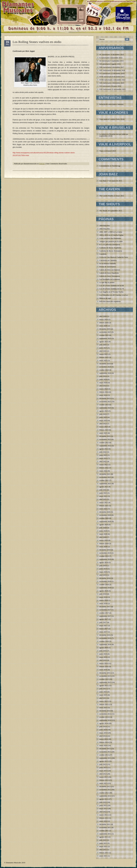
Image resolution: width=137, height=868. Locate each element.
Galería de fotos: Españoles (109, 273)
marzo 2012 (104, 815)
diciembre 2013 (105, 749)
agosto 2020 (104, 525)
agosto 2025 (104, 342)
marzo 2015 (104, 701)
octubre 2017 (104, 613)
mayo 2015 (103, 695)
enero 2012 (103, 821)
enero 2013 (103, 783)
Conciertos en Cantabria (108, 260)
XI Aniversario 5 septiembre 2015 (111, 61)
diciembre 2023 (105, 398)
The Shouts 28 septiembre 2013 (111, 211)
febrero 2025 (104, 357)
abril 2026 (103, 316)
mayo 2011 (103, 846)
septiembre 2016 (105, 644)
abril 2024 (103, 386)
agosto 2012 (104, 799)
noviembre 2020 (105, 515)
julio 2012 (103, 802)
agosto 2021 (104, 487)
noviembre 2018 (105, 581)
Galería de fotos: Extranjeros (110, 276)
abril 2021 (103, 499)
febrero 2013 (104, 780)
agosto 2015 (104, 685)
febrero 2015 (104, 704)
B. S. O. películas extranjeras (110, 245)
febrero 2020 (104, 543)
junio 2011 (103, 843)
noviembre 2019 (105, 553)
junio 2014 (103, 730)
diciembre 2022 (105, 436)
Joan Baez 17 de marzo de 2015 (111, 181)
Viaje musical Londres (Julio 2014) (112, 119)
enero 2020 (103, 547)
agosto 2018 (104, 591)
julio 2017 (103, 622)
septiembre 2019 (105, 559)
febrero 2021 (104, 506)
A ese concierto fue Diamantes (110, 238)
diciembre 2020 (105, 512)
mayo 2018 (103, 597)
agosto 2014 (104, 723)
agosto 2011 (104, 837)
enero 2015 (103, 708)
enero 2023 (103, 433)
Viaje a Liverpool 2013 (108, 151)
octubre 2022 (104, 443)
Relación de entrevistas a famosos (111, 104)
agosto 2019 (104, 562)
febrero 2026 (104, 323)
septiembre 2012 (105, 796)
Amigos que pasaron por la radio (111, 241)
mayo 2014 (103, 733)
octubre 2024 (104, 370)
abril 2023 (103, 424)
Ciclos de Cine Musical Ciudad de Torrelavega (116, 257)
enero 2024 (103, 395)
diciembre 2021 (105, 474)
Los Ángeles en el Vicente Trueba (111, 292)
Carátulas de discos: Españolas (110, 248)
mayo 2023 (103, 420)
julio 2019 (103, 566)
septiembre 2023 (105, 408)
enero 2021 (103, 509)
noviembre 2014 (105, 714)
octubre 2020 (104, 518)
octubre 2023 (104, 405)
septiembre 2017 (105, 616)
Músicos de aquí (105, 298)
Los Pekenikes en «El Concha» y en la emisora (116, 295)
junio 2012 (103, 805)
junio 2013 (103, 768)
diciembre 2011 (105, 824)
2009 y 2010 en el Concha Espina (111, 235)
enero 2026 (103, 326)
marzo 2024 (104, 389)
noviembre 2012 (105, 790)
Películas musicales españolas (110, 301)
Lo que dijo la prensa (107, 282)
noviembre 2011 (105, 827)
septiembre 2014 (105, 720)
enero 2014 (103, 745)
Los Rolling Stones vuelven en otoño (37, 42)
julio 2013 (103, 764)
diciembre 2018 (105, 578)
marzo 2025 (104, 354)
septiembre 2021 (105, 484)
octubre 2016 (104, 641)
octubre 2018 (104, 584)
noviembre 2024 (105, 367)
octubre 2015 (104, 679)
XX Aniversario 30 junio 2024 (110, 86)
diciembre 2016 (105, 635)
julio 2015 (103, 689)
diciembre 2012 (105, 786)
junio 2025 (103, 348)
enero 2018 (103, 603)
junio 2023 (103, 417)
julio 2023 (103, 414)
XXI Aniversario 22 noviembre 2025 (112, 89)
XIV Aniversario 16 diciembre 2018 (112, 70)
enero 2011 (103, 856)
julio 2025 (103, 345)
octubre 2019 (104, 556)
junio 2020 (103, 531)
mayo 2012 (103, 809)
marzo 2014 (104, 739)
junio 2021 (103, 493)
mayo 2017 (103, 626)
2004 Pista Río (105, 226)
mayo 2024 (103, 383)
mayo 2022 (103, 458)
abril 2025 (103, 351)
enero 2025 (103, 360)
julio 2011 (103, 840)
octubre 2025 (104, 335)
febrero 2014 (104, 742)
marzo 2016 (104, 663)
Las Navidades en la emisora (110, 279)
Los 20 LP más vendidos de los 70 (112, 289)
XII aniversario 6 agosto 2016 (110, 64)
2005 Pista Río (105, 229)
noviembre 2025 (105, 332)
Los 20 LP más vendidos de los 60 (112, 286)
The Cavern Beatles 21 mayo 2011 (112, 196)
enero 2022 (103, 471)
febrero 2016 (104, 667)
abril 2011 (103, 850)
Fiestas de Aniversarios (108, 267)
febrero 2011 (104, 853)
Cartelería (103, 254)
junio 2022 (103, 455)
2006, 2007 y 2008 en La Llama (111, 232)
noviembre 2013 (105, 752)
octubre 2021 (104, 480)
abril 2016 (103, 660)
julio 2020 (103, 528)
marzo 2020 (104, 540)
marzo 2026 (104, 319)
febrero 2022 (104, 468)
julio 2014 (103, 726)
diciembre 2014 (105, 711)
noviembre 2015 (105, 676)
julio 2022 (103, 452)
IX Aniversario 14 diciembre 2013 (112, 55)
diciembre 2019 (105, 550)
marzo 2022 (104, 465)
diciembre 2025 (105, 329)
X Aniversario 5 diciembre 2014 (111, 58)
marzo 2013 (104, 777)
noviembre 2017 (105, 610)
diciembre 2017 (105, 607)
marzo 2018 (104, 600)
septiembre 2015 (105, 682)
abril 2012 (103, 812)
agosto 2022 (104, 449)
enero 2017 (103, 632)
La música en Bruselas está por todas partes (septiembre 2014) (115, 135)
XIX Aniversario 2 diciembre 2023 (112, 83)
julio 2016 (103, 651)
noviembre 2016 (105, 638)
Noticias (42, 164)
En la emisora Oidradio (108, 263)
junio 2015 (103, 692)
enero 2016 (103, 670)
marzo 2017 (104, 629)
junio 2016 (103, 654)
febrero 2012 (104, 818)
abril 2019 (103, 575)
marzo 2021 (104, 502)
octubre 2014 (104, 717)
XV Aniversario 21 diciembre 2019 (112, 73)
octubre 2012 (104, 793)
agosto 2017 (104, 619)
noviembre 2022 (105, 439)
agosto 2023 (104, 411)
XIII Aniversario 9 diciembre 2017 (112, 67)
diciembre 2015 (105, 673)
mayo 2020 (103, 534)
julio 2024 (103, 376)
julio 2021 (103, 490)
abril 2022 (103, 461)
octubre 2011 (104, 831)
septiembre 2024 (105, 373)
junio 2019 (103, 569)
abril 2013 (103, 774)
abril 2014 (103, 736)
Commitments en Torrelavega (110, 166)
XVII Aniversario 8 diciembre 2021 (112, 77)
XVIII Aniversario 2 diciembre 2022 (112, 80)
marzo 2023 (104, 427)
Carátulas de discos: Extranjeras (111, 251)
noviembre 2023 (105, 401)
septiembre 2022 (105, 446)
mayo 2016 (103, 657)
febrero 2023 (104, 430)
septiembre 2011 (105, 834)
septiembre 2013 (105, 758)
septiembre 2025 (105, 338)
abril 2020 (103, 537)
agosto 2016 (104, 648)
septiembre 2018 (105, 588)
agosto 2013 (104, 761)
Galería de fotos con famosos (110, 270)
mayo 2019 (103, 572)
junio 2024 (103, 379)
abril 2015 (103, 698)
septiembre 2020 (105, 521)
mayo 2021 (103, 496)
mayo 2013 (103, 771)
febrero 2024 (104, 392)
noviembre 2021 (105, 477)
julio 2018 (103, 594)
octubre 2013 (104, 755)
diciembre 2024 (105, 364)
